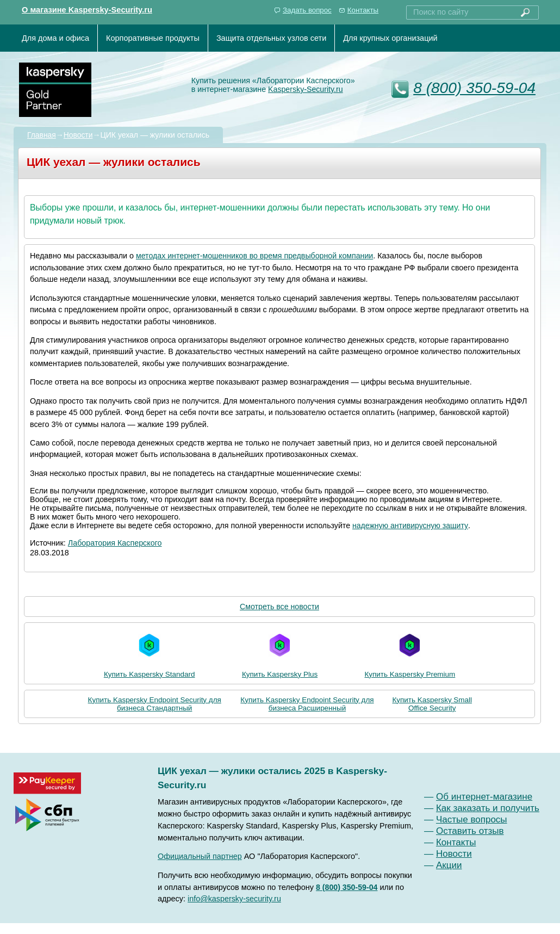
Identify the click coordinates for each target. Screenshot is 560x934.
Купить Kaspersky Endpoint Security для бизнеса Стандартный (155, 704)
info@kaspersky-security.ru (234, 899)
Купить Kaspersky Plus (280, 653)
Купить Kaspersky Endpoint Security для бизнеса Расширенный (307, 704)
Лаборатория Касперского (115, 543)
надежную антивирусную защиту (410, 525)
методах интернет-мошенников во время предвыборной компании (254, 256)
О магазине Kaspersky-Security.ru (87, 10)
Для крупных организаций (390, 38)
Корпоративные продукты (153, 38)
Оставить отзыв (470, 831)
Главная (42, 135)
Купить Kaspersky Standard (150, 653)
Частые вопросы (472, 819)
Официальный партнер (200, 856)
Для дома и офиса (55, 38)
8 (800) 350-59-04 (474, 88)
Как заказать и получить (488, 808)
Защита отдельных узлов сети (271, 38)
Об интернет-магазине (484, 797)
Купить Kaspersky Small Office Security (432, 704)
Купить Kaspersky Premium (410, 653)
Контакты (363, 10)
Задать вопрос (307, 10)
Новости (78, 135)
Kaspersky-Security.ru (306, 89)
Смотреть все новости (279, 607)
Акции (449, 865)
